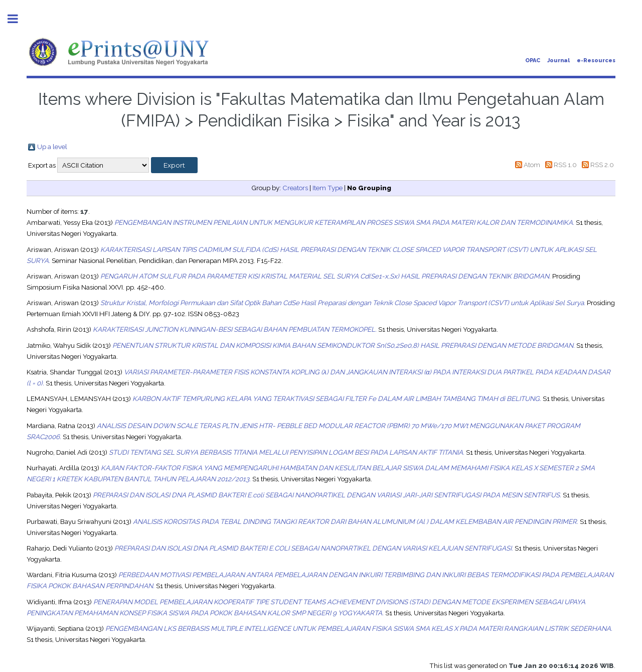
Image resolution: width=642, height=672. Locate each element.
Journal (558, 60)
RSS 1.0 (565, 165)
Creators (295, 188)
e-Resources (596, 60)
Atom (532, 165)
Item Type (328, 188)
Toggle (18, 19)
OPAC (533, 60)
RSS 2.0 (602, 165)
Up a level (52, 147)
